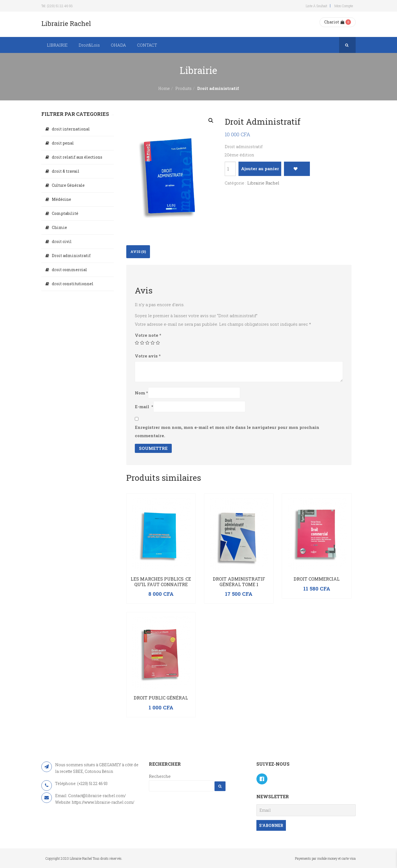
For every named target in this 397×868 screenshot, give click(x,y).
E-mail (144, 407)
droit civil (62, 241)
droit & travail (66, 171)
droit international (71, 129)
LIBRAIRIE (57, 45)
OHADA (118, 45)
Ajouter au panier (260, 169)
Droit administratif (71, 256)
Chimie (59, 227)
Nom (141, 393)
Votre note (148, 335)
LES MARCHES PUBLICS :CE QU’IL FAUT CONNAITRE (161, 582)
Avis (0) (138, 252)
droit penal (63, 143)
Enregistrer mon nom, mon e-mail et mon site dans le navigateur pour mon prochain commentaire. (227, 431)
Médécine (61, 199)
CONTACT (147, 45)
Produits (183, 88)
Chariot (334, 22)
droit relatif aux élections (77, 157)
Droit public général (161, 698)
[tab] (138, 252)
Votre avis (148, 356)
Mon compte (344, 6)
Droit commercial (317, 579)
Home (164, 88)
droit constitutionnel (73, 284)
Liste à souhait (316, 6)
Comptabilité (65, 213)
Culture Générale (68, 185)
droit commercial (69, 270)
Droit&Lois (89, 45)
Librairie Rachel (263, 183)
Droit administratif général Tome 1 (239, 582)
